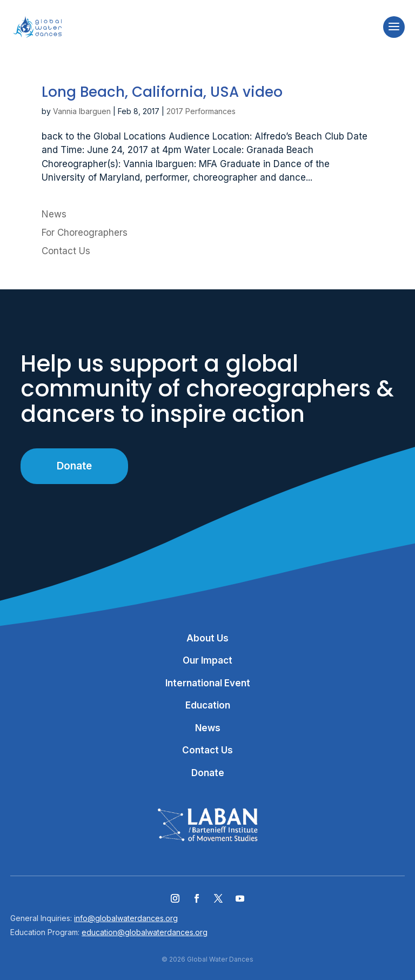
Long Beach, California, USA (162, 92)
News (54, 214)
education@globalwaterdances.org (145, 932)
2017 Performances (201, 111)
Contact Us (66, 251)
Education (208, 705)
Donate (74, 466)
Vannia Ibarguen (82, 111)
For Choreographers (85, 233)
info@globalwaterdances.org (126, 918)
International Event (208, 683)
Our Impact (207, 660)
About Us (207, 638)
